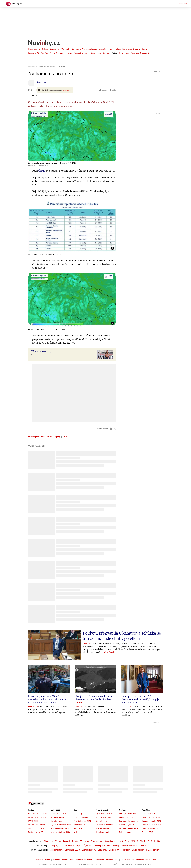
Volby (68, 49)
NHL (75, 832)
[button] (72, 226)
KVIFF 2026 (33, 821)
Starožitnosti (69, 846)
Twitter (48, 860)
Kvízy (99, 53)
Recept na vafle (103, 828)
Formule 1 (78, 828)
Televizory (126, 850)
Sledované (145, 53)
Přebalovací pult (145, 846)
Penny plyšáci (56, 846)
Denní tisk (134, 53)
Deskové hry (114, 850)
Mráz (65, 437)
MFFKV (61, 49)
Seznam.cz (182, 4)
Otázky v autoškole (150, 828)
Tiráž (72, 860)
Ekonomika (127, 49)
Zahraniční (76, 49)
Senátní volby (56, 821)
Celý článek (109, 652)
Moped (79, 846)
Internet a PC (34, 53)
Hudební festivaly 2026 (38, 814)
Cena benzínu (97, 841)
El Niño (157, 841)
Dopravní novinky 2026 (151, 821)
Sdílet (112, 90)
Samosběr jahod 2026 (114, 841)
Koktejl (144, 49)
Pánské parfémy (153, 850)
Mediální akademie (84, 860)
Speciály (107, 53)
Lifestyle (137, 49)
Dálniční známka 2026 (151, 817)
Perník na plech (103, 832)
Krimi (111, 49)
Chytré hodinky (138, 850)
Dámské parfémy (89, 850)
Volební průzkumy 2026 (60, 832)
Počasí (115, 53)
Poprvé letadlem (126, 817)
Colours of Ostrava (36, 828)
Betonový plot (99, 846)
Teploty (57, 437)
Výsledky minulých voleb (61, 825)
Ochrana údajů (112, 860)
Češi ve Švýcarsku (127, 825)
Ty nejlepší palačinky (105, 814)
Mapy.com (48, 841)
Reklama (56, 860)
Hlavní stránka (34, 49)
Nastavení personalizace (146, 860)
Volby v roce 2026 (58, 814)
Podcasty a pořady (82, 53)
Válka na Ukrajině (90, 49)
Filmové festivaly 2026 (37, 817)
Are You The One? (145, 841)
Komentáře (103, 49)
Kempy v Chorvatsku (128, 814)
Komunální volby (58, 817)
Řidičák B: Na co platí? (151, 825)
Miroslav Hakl (41, 82)
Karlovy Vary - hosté (36, 825)
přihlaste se (67, 90)
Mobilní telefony (56, 850)
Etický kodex (99, 860)
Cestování (60, 53)
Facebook (39, 860)
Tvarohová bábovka (104, 825)
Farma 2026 (130, 841)
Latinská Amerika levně (129, 828)
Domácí (53, 49)
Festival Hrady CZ (36, 832)
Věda (52, 53)
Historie (69, 53)
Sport (93, 53)
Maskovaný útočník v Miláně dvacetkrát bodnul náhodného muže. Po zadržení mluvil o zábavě (47, 699)
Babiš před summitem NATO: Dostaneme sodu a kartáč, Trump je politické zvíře (140, 699)
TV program (124, 53)
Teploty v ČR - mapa (80, 841)
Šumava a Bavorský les (129, 821)
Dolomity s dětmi (126, 832)
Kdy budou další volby (60, 828)
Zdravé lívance (102, 821)
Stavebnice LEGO (72, 850)
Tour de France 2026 (82, 821)
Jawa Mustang (113, 846)
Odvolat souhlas (127, 860)
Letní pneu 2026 (148, 814)
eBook (103, 90)
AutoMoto (45, 53)
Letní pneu (103, 850)
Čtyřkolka (87, 846)
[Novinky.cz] (44, 44)
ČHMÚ (42, 171)
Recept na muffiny (104, 817)
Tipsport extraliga (81, 817)
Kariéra (65, 860)
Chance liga (79, 814)
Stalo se (45, 49)
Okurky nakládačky (129, 846)
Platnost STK (147, 832)
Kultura (118, 49)
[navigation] (3, 4)
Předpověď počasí (62, 841)
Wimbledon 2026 (81, 825)
